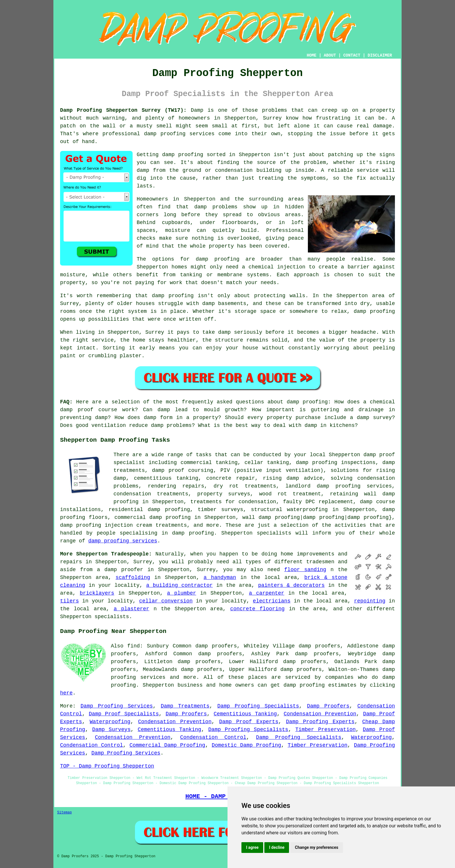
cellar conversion (166, 601)
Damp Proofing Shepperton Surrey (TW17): (123, 110)
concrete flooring (257, 609)
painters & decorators (291, 585)
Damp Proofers (328, 706)
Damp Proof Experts (249, 722)
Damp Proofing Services (117, 706)
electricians (272, 601)
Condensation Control (213, 737)
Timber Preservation (326, 730)
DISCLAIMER (380, 55)
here (66, 693)
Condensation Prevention (320, 714)
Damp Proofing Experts (320, 722)
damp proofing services (123, 541)
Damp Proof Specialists (124, 714)
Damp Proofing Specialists (258, 706)
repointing (370, 601)
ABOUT (330, 55)
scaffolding (133, 578)
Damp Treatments (185, 706)
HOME (312, 55)
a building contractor (179, 585)
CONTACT (352, 55)
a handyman (220, 578)
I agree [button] (252, 847)
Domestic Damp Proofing (247, 745)
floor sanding (305, 570)
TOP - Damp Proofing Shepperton (107, 766)
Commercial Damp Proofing (167, 745)
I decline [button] (277, 847)
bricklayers (97, 593)
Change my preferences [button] (316, 847)
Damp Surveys (111, 730)
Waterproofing (110, 722)
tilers (69, 601)
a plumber (182, 593)
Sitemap (64, 813)
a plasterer (132, 609)
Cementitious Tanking (245, 714)
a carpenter (267, 593)
